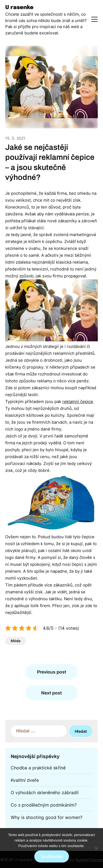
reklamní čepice (78, 402)
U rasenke (19, 8)
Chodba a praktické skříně (38, 768)
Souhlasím (52, 856)
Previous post (52, 672)
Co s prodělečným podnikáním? (44, 805)
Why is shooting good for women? (47, 817)
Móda (16, 641)
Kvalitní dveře (25, 780)
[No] (96, 848)
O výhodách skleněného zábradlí (45, 793)
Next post (51, 693)
